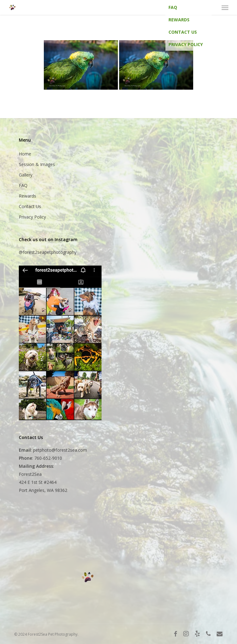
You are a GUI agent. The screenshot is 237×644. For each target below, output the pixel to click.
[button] (225, 7)
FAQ (173, 7)
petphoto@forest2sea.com (60, 450)
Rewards (179, 20)
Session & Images (37, 164)
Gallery (26, 175)
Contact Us (183, 32)
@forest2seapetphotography (48, 252)
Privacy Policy (186, 44)
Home (25, 154)
